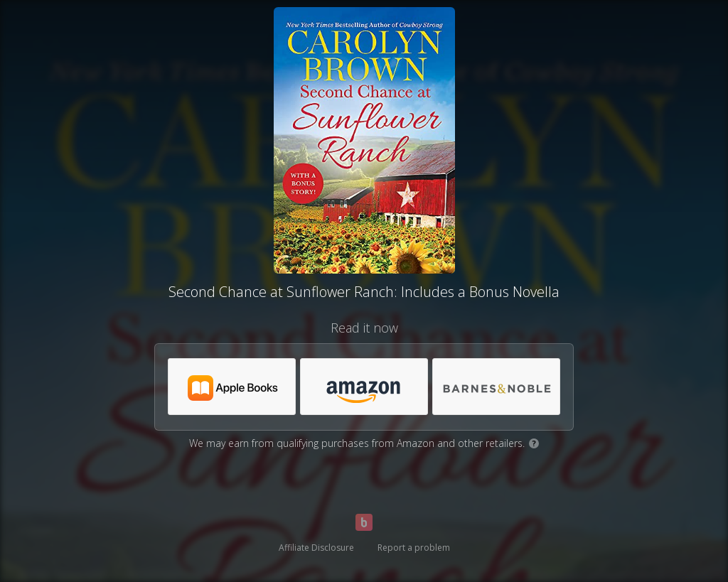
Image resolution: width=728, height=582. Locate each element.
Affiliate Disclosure (316, 548)
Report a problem (414, 548)
